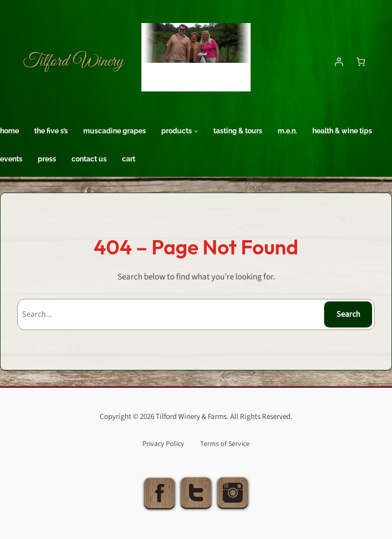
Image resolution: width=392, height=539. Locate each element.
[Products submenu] (196, 131)
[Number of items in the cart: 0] (361, 62)
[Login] (339, 62)
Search (348, 314)
